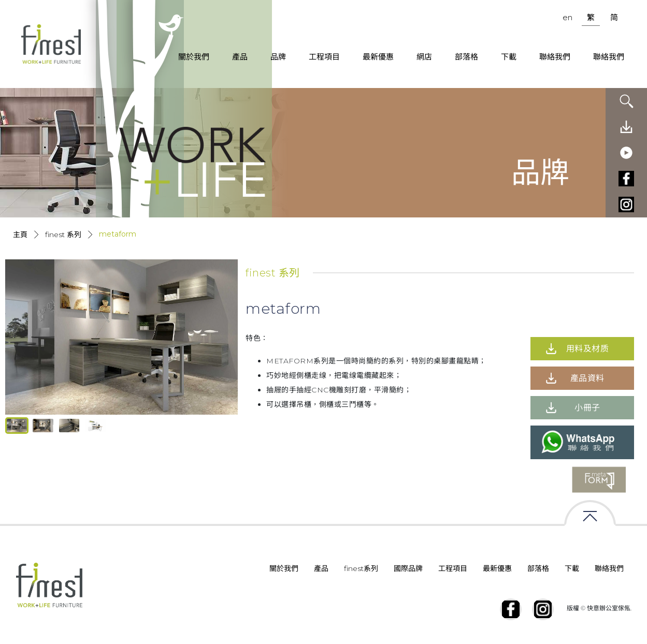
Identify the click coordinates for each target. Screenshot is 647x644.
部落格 (466, 57)
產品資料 (587, 378)
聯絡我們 (555, 57)
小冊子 (587, 408)
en (567, 17)
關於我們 (194, 57)
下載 (509, 57)
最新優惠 (378, 57)
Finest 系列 (63, 235)
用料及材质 (588, 349)
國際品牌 (408, 568)
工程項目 (324, 57)
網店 (424, 57)
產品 (240, 57)
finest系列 (361, 568)
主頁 (20, 235)
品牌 (278, 57)
